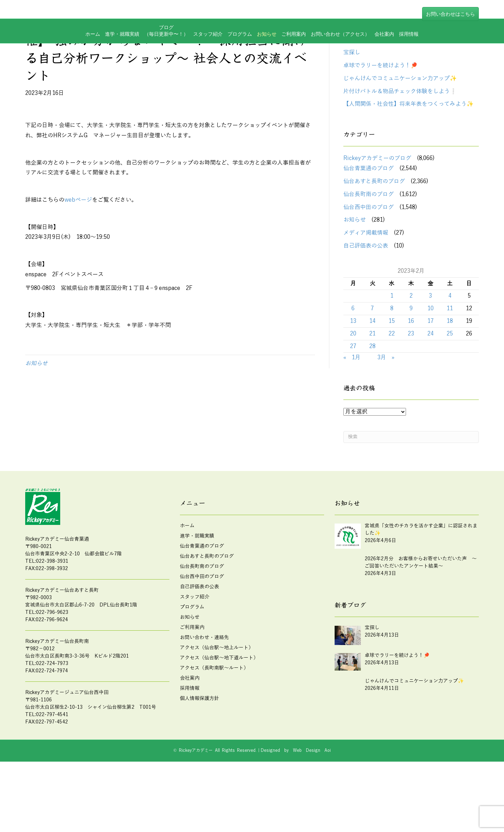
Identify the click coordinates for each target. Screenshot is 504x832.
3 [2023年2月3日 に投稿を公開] (430, 341)
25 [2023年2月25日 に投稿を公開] (450, 379)
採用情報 (409, 61)
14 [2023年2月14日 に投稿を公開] (372, 367)
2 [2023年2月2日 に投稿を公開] (411, 341)
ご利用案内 (294, 61)
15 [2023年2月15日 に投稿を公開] (392, 367)
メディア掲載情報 (366, 278)
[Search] (411, 483)
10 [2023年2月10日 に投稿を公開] (430, 354)
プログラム (240, 61)
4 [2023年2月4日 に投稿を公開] (450, 341)
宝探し (352, 98)
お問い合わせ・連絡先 (204, 683)
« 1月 (352, 403)
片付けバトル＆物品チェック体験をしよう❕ (400, 137)
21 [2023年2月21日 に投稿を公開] (372, 379)
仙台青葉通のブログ (369, 214)
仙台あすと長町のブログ (374, 227)
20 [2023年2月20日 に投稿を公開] (353, 379)
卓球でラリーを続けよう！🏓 (380, 111)
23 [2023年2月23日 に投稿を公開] (411, 379)
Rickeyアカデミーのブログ (377, 204)
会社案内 (384, 61)
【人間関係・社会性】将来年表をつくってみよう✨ (408, 150)
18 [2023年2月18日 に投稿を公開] (450, 367)
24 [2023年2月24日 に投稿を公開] (430, 379)
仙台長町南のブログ (369, 240)
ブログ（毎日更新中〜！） (166, 58)
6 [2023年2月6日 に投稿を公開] (353, 354)
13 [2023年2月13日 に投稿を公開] (353, 367)
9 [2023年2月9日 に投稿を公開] (411, 354)
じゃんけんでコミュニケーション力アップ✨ (400, 124)
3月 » (386, 403)
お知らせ (267, 61)
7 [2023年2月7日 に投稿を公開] (372, 354)
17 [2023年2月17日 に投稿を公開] (430, 367)
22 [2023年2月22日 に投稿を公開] (392, 379)
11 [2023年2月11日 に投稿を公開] (450, 354)
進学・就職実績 (122, 61)
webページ (78, 245)
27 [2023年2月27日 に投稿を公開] (353, 391)
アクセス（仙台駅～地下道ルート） (219, 703)
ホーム (93, 61)
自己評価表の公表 (366, 291)
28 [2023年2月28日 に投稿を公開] (372, 391)
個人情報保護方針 (199, 744)
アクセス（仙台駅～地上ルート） (217, 693)
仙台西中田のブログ (369, 253)
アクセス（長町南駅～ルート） (214, 713)
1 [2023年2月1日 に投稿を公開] (392, 341)
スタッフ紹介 (208, 61)
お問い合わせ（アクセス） (340, 61)
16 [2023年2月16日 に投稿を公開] (411, 367)
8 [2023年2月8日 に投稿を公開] (392, 354)
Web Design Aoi (312, 796)
